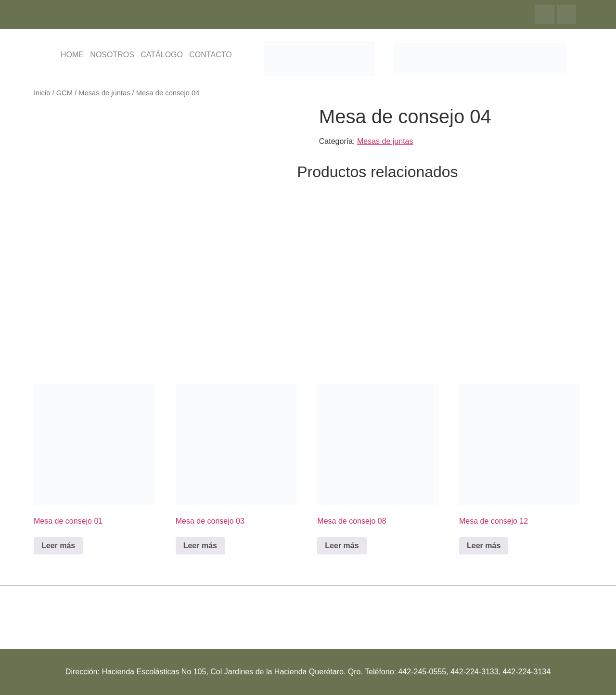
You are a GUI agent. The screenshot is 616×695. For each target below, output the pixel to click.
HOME (72, 55)
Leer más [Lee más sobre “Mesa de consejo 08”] (342, 546)
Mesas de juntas (104, 93)
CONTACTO (210, 55)
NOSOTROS (112, 55)
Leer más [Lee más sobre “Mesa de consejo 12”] (484, 546)
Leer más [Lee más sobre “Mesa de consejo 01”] (58, 546)
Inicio (42, 93)
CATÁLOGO (162, 55)
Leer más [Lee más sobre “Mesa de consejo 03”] (200, 546)
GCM (64, 93)
